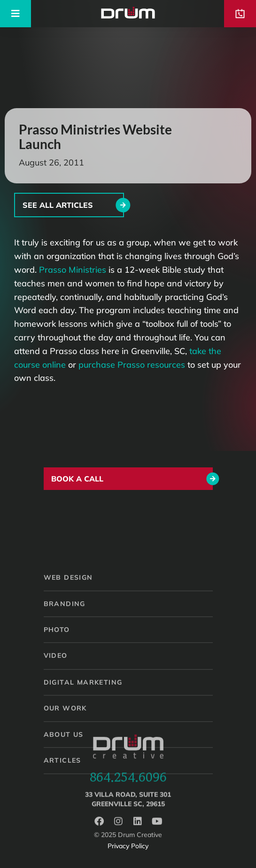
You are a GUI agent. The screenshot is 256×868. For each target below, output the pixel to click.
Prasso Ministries (73, 270)
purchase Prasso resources (132, 365)
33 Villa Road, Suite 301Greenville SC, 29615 (128, 806)
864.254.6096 (128, 783)
